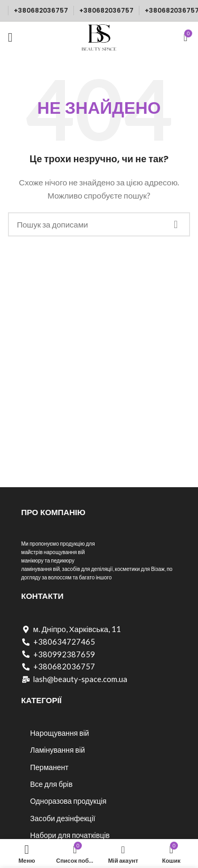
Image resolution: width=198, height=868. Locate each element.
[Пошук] (99, 224)
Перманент (49, 767)
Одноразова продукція (68, 801)
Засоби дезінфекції (63, 818)
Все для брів (51, 784)
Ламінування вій (58, 750)
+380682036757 (41, 10)
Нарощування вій (60, 733)
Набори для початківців (70, 835)
